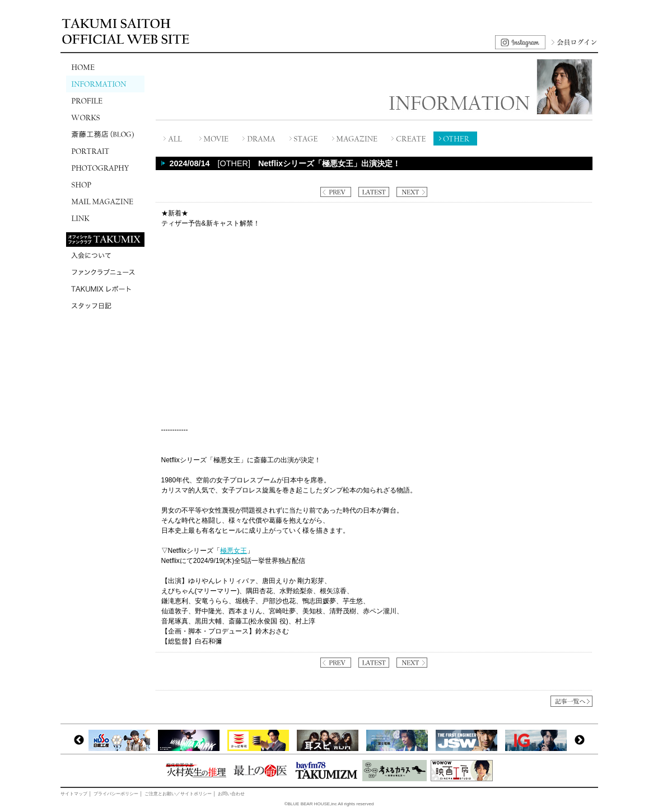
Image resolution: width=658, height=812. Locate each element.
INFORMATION (105, 84)
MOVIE (214, 139)
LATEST (374, 192)
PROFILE (105, 101)
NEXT (412, 192)
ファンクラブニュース (105, 272)
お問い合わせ (231, 794)
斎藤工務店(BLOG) (105, 134)
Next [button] (580, 740)
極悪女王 (234, 551)
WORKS (105, 118)
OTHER (455, 139)
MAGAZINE (356, 139)
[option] (122, 740)
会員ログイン (573, 42)
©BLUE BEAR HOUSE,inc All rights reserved (329, 804)
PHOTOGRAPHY (105, 168)
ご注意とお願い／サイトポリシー (178, 794)
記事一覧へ (571, 701)
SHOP (105, 185)
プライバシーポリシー (116, 794)
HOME (105, 67)
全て (174, 139)
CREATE (409, 139)
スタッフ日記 (105, 306)
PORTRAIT (105, 151)
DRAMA (259, 139)
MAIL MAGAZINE (105, 201)
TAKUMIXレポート (105, 289)
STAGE (304, 139)
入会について (105, 255)
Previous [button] (79, 740)
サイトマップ (74, 794)
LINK (105, 218)
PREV (336, 192)
